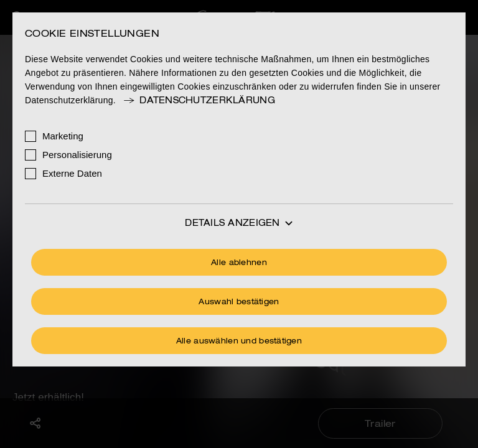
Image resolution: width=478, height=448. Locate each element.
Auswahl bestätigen (239, 302)
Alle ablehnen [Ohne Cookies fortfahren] (239, 263)
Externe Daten (72, 173)
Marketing (63, 136)
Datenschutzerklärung (199, 101)
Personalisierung (77, 155)
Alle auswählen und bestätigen (239, 342)
